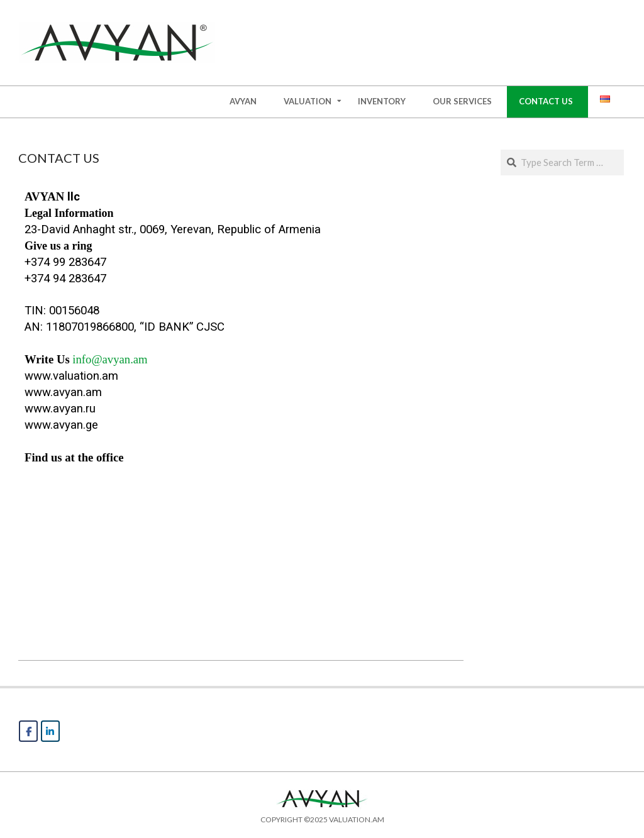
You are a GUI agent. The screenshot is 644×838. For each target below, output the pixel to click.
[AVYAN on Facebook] (28, 731)
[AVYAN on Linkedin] (50, 731)
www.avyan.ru (60, 409)
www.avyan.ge (61, 425)
